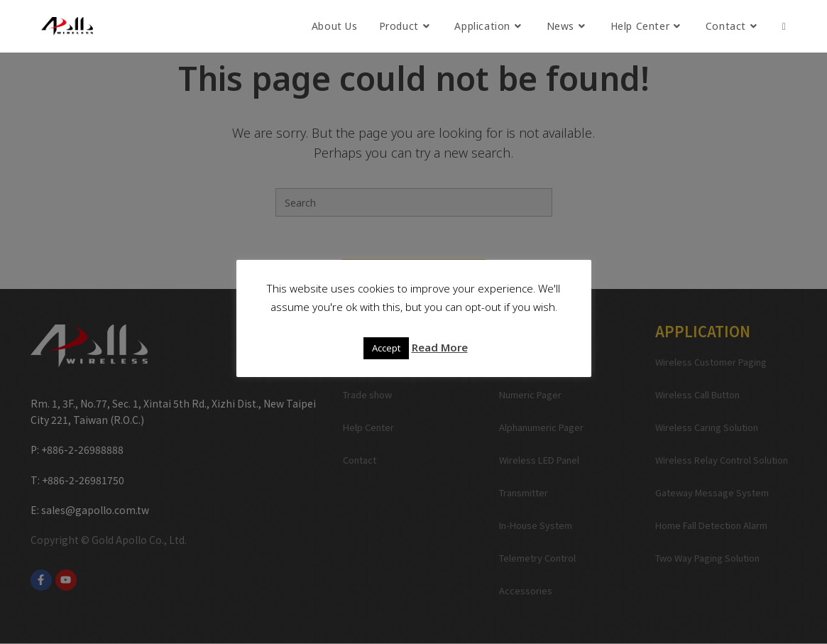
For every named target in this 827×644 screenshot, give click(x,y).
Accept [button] (386, 348)
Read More (440, 347)
